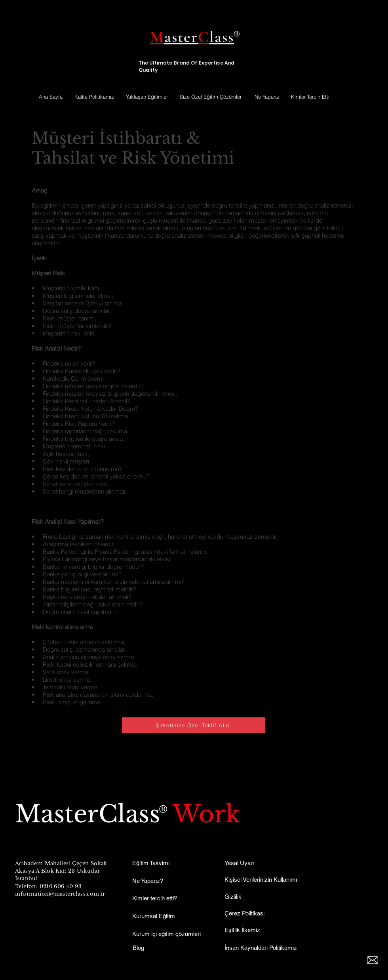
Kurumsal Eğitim (154, 916)
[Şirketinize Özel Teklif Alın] (193, 725)
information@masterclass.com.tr (60, 894)
